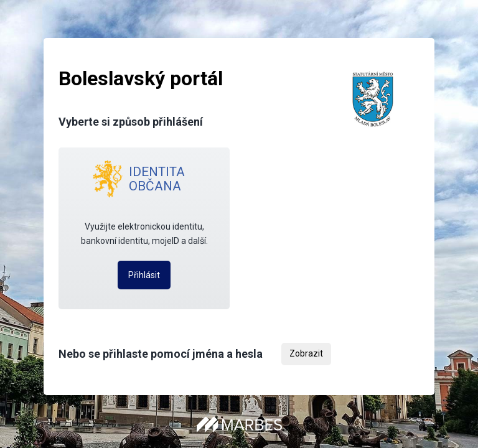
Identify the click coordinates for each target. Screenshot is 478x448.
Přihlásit (144, 275)
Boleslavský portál (141, 78)
